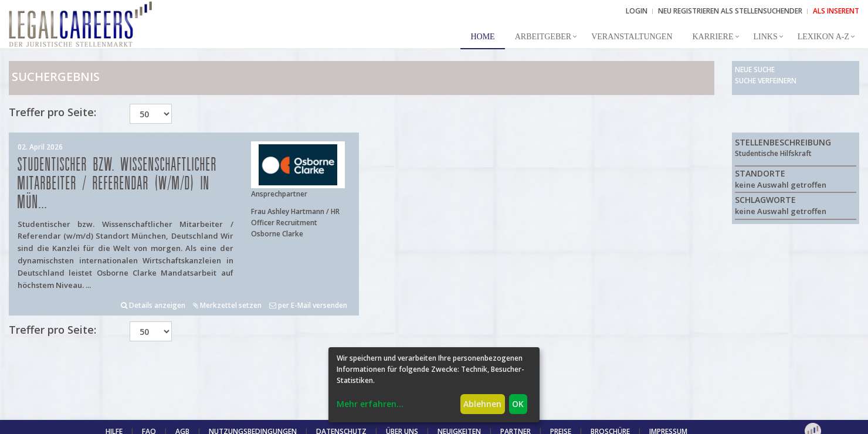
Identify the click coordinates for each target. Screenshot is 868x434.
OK (518, 404)
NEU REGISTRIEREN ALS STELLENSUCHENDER (730, 11)
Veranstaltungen (632, 37)
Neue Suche (755, 69)
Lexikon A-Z (823, 37)
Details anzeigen (153, 305)
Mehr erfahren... (370, 404)
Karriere (713, 37)
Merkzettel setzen (227, 305)
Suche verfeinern (766, 81)
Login (637, 11)
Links (766, 37)
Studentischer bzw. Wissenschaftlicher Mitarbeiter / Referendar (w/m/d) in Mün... (117, 184)
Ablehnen (482, 404)
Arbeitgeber (543, 37)
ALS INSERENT (836, 11)
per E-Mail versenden (308, 305)
